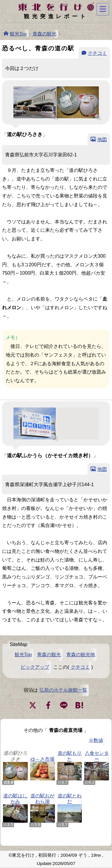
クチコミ (97, 53)
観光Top (18, 33)
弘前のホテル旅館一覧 (63, 690)
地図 (102, 139)
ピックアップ (35, 667)
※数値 (96, 740)
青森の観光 (45, 34)
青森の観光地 (81, 655)
